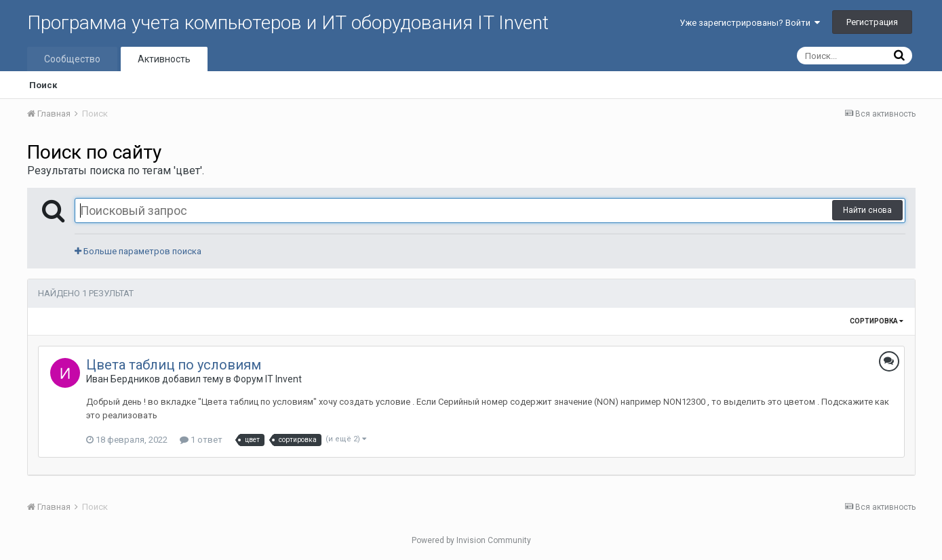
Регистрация (872, 22)
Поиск (43, 85)
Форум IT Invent (268, 379)
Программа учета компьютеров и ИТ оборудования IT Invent (288, 23)
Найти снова (867, 210)
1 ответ (201, 440)
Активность (164, 59)
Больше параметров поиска (138, 251)
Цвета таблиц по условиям (174, 365)
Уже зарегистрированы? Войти (750, 23)
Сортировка (877, 321)
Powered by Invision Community (471, 540)
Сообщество (72, 59)
